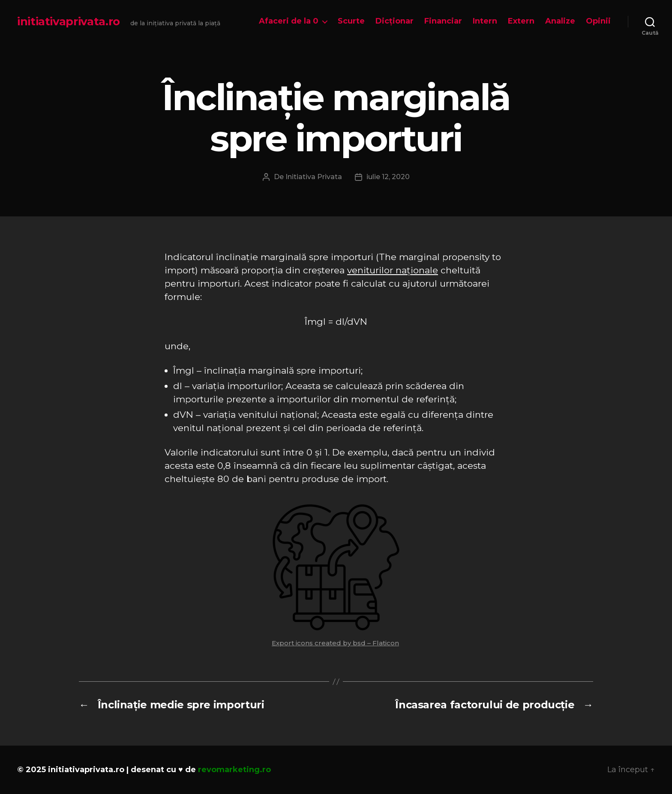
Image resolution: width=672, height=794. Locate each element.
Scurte (351, 21)
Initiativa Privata (314, 177)
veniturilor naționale (393, 270)
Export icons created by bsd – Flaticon (335, 643)
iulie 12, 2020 (388, 177)
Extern (521, 21)
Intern (485, 21)
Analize (560, 21)
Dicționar (394, 21)
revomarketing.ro (234, 770)
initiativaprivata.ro (69, 21)
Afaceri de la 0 (289, 21)
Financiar (443, 21)
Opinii (598, 21)
